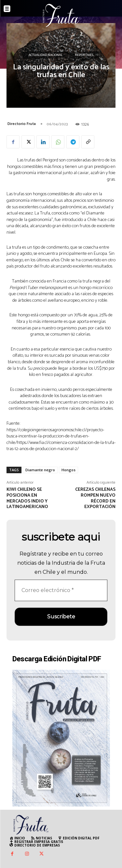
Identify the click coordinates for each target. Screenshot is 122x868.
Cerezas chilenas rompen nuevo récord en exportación (95, 498)
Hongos (68, 470)
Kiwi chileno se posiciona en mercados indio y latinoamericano (27, 498)
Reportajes (84, 55)
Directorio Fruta (22, 124)
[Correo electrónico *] (61, 590)
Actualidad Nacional (46, 55)
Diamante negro (40, 470)
